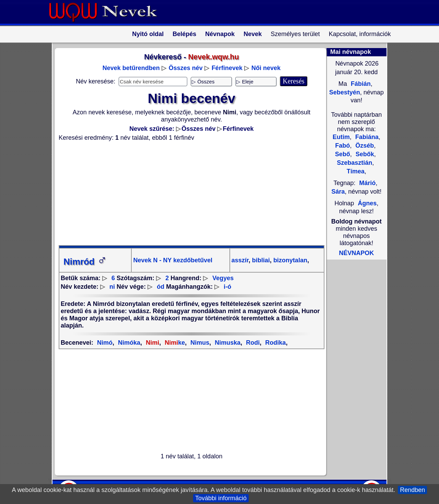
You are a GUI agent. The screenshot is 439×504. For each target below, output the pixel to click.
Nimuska (227, 343)
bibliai (260, 260)
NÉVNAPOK (356, 253)
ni (112, 287)
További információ (221, 498)
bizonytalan (289, 260)
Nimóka (128, 343)
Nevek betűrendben (131, 68)
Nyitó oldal (148, 34)
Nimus (199, 343)
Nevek (253, 34)
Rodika (275, 343)
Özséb (364, 146)
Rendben (412, 490)
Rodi (252, 343)
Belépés (184, 34)
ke (174, 343)
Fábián (360, 84)
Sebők (364, 154)
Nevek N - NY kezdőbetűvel (173, 260)
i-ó (227, 287)
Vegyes (223, 278)
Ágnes (367, 203)
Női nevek (266, 68)
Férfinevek (227, 68)
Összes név (186, 68)
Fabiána (366, 137)
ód (161, 287)
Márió (367, 183)
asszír (240, 260)
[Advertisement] (187, 193)
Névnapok (220, 34)
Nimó (105, 343)
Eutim (341, 137)
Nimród (85, 262)
